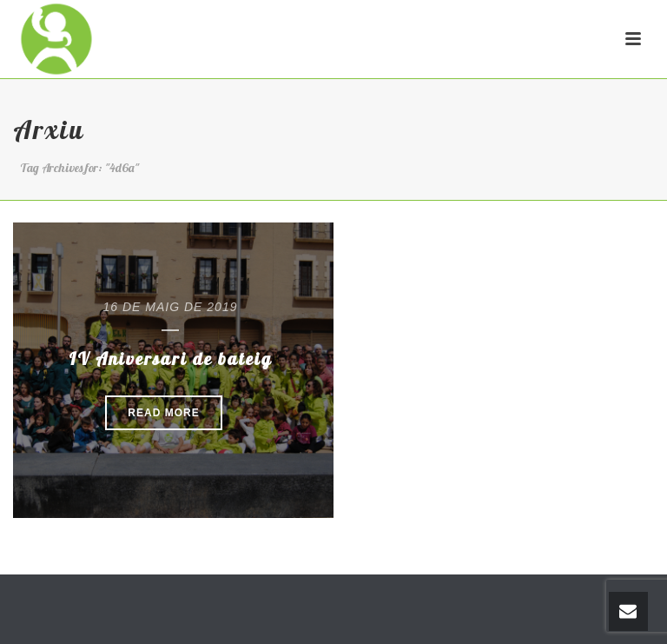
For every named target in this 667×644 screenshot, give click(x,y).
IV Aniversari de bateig (170, 359)
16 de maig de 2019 (171, 307)
